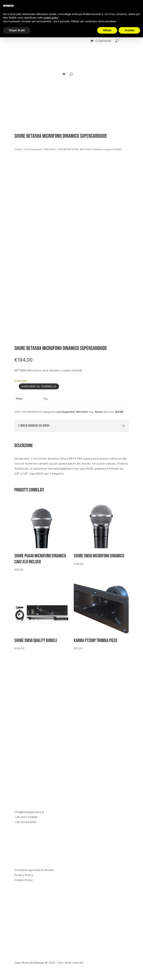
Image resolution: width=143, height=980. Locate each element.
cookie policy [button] (51, 18)
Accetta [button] (129, 30)
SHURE (119, 412)
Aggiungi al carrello (39, 386)
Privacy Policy (24, 875)
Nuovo (99, 412)
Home (18, 149)
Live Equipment (33, 149)
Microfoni (50, 149)
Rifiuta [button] (107, 30)
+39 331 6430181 (25, 822)
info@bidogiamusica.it (29, 812)
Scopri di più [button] (17, 30)
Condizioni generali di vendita (34, 870)
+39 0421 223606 (26, 817)
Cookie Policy (23, 880)
